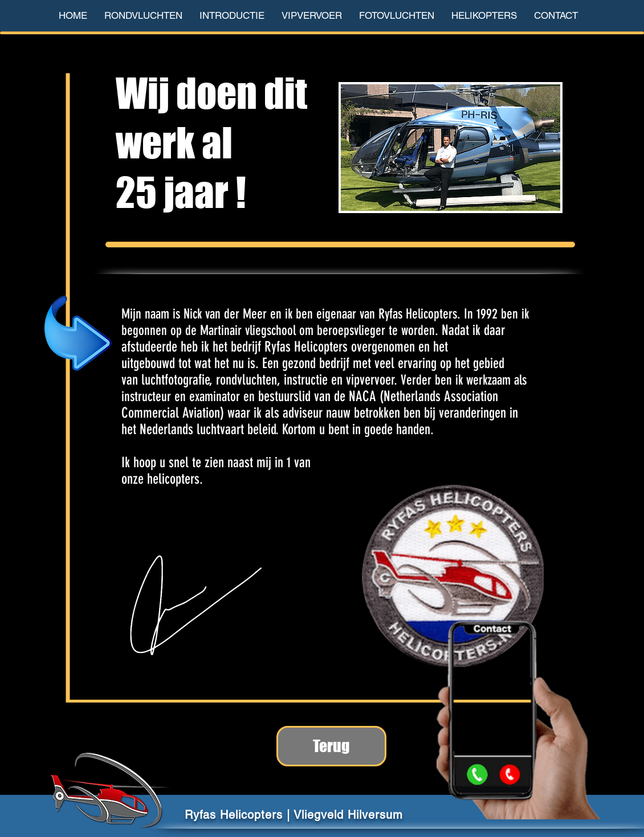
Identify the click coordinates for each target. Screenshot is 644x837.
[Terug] (331, 746)
